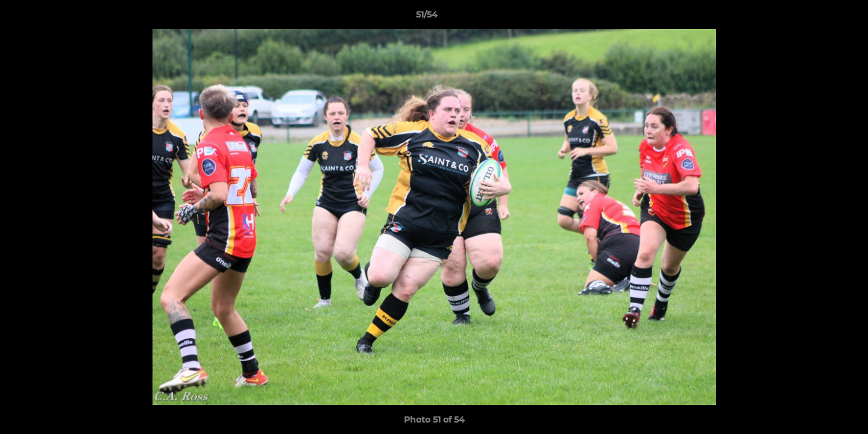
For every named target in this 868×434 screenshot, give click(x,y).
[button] (817, 17)
